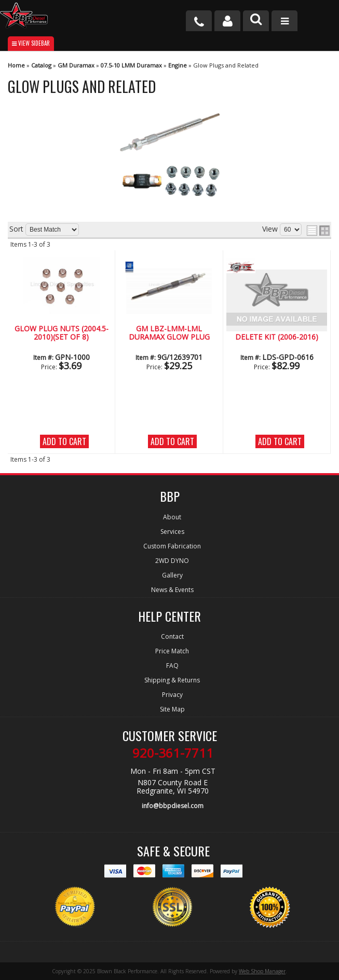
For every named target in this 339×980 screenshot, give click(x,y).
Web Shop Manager (262, 971)
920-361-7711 (173, 753)
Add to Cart (64, 441)
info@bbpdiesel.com (173, 806)
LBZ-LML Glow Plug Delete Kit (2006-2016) (277, 333)
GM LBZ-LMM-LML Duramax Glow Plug (169, 333)
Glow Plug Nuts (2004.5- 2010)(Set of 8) (62, 333)
